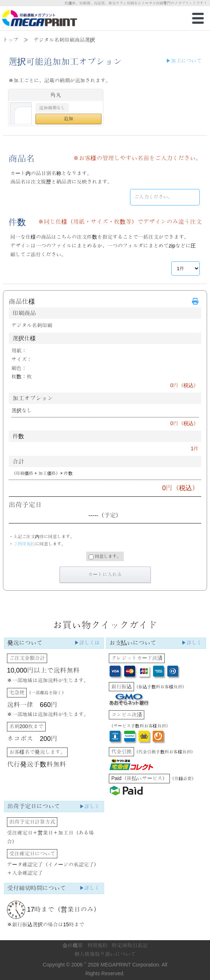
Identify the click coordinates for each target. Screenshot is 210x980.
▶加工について (184, 61)
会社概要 (73, 945)
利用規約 (98, 945)
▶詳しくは (87, 643)
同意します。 (105, 557)
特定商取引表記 (130, 945)
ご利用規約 (24, 544)
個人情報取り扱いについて (105, 954)
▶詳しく (191, 643)
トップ (11, 40)
